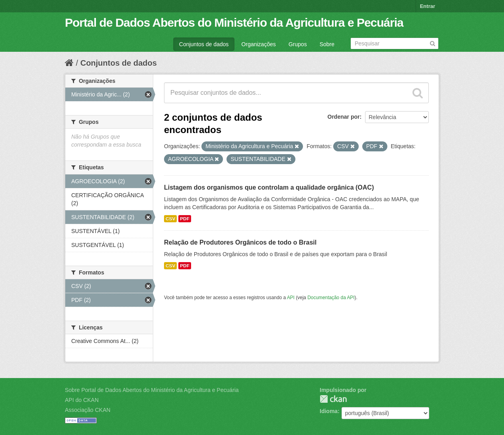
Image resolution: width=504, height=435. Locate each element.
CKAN (333, 399)
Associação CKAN (88, 410)
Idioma (329, 411)
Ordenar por (344, 117)
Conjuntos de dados (204, 44)
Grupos (298, 44)
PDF (185, 219)
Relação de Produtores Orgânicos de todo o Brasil (240, 242)
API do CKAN (82, 400)
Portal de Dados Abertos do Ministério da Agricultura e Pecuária (234, 23)
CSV (170, 219)
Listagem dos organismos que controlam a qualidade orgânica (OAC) (269, 187)
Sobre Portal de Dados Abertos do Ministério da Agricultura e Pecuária (152, 390)
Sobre (327, 44)
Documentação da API (331, 298)
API (291, 298)
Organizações (258, 44)
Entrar (428, 6)
